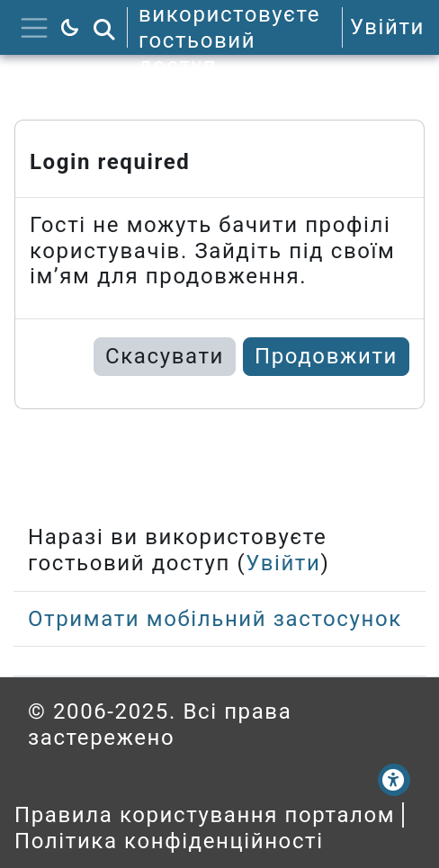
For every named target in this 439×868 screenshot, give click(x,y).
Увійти (387, 27)
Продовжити (326, 356)
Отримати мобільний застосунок (215, 619)
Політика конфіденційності (169, 841)
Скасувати (165, 356)
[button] (104, 27)
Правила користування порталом (205, 815)
